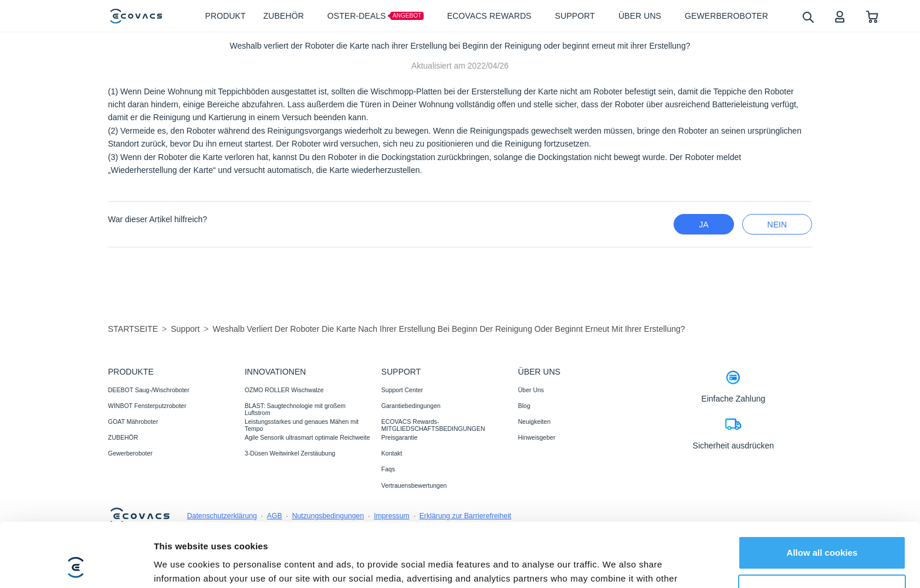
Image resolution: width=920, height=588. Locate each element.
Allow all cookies (822, 493)
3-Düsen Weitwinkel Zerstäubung (290, 453)
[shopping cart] (872, 16)
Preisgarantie (400, 437)
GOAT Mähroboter (133, 422)
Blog (524, 406)
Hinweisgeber (537, 437)
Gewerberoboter (130, 453)
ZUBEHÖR (123, 437)
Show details (181, 565)
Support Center (402, 390)
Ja (703, 225)
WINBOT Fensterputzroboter (147, 406)
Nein (777, 225)
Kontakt (392, 453)
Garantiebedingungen (411, 406)
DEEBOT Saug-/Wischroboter (149, 390)
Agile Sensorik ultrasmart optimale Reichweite (307, 437)
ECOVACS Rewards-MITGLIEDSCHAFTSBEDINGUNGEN (433, 425)
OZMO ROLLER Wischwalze (284, 390)
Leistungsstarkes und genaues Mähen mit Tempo (302, 425)
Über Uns (531, 390)
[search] (808, 17)
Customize (823, 531)
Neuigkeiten (534, 422)
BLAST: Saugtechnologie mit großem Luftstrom (295, 409)
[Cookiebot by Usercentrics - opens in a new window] (76, 565)
